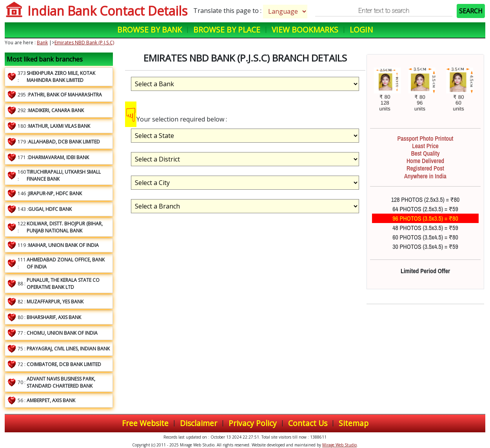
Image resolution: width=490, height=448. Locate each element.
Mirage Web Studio (339, 445)
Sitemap (354, 423)
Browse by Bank (150, 30)
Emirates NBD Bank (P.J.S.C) (84, 43)
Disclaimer (199, 423)
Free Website (145, 423)
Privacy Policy (253, 423)
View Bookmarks (305, 30)
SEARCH (471, 11)
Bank (42, 43)
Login (361, 30)
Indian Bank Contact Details (107, 11)
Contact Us (308, 423)
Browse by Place (227, 30)
